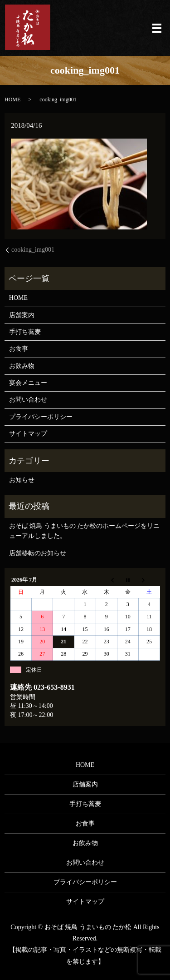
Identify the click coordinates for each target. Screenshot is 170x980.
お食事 (19, 349)
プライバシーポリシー (41, 417)
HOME (12, 99)
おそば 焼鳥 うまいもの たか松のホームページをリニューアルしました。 (85, 531)
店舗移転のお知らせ (38, 553)
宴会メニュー (28, 383)
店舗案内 (22, 315)
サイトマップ (28, 434)
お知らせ (22, 480)
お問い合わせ (28, 400)
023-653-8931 (54, 687)
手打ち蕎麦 (25, 332)
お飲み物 (22, 366)
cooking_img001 (33, 250)
